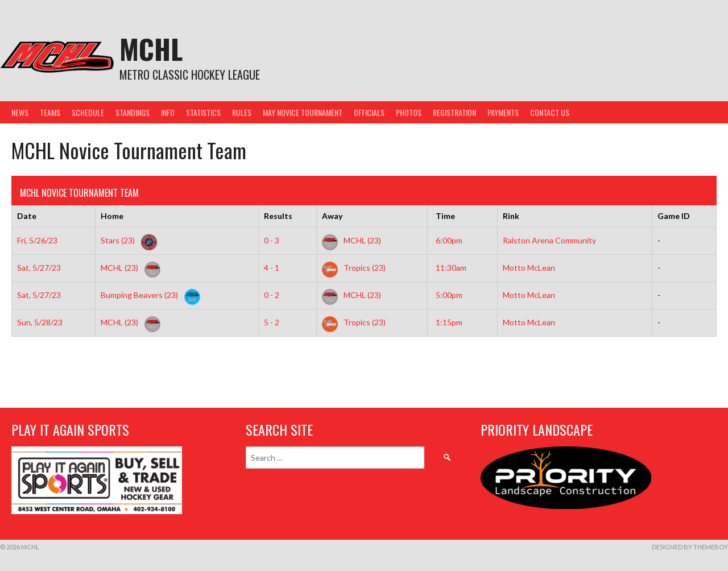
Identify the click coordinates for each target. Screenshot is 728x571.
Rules (242, 112)
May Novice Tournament (303, 112)
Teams (50, 112)
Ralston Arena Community (549, 240)
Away (332, 216)
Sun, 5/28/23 (40, 322)
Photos (409, 112)
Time (445, 216)
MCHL (151, 49)
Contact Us (550, 112)
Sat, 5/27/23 (39, 268)
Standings (133, 112)
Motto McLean (529, 268)
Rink (511, 216)
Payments (503, 112)
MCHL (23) (351, 240)
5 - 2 (272, 322)
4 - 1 (272, 268)
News (20, 112)
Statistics (203, 112)
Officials (369, 112)
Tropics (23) (354, 268)
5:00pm (449, 295)
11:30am (451, 268)
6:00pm (449, 240)
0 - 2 (272, 295)
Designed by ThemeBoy (690, 547)
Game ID (674, 216)
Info (168, 112)
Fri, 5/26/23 (37, 240)
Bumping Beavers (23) (148, 295)
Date (27, 216)
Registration (454, 112)
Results (278, 216)
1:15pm (449, 322)
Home (112, 216)
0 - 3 (272, 240)
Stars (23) (127, 240)
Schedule (88, 112)
